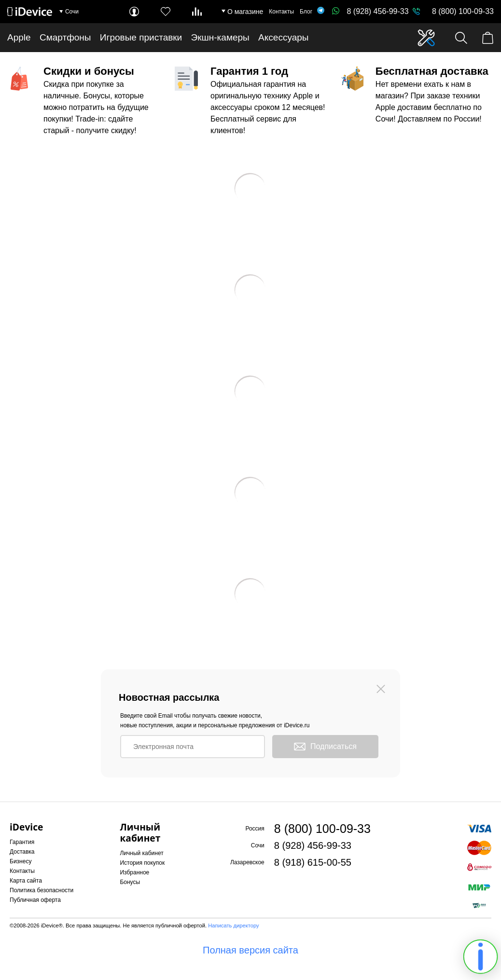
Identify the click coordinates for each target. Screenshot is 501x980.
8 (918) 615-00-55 (313, 862)
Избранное (134, 872)
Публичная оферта (35, 900)
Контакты (281, 12)
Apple (19, 37)
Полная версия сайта (250, 950)
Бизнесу (21, 861)
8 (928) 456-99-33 (370, 11)
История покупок (142, 863)
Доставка (22, 852)
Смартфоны (65, 37)
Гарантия (22, 842)
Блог (306, 12)
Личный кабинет (141, 853)
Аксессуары (283, 37)
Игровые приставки (141, 37)
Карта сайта (26, 881)
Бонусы (130, 882)
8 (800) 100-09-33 (463, 11)
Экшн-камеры (220, 37)
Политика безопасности (42, 890)
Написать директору (233, 926)
